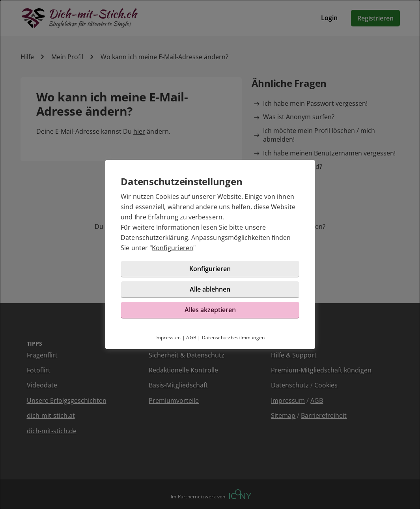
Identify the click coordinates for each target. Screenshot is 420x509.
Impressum (168, 338)
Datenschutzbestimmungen (233, 338)
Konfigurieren (173, 248)
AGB (191, 338)
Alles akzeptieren (210, 310)
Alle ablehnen (210, 289)
